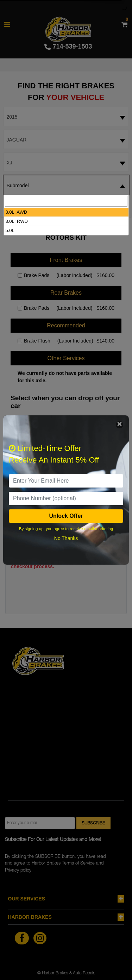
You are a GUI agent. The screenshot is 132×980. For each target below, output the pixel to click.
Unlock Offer (66, 516)
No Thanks (66, 538)
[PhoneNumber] (66, 498)
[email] (66, 481)
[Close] (120, 425)
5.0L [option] (10, 230)
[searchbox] (66, 201)
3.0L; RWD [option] (17, 221)
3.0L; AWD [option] (17, 212)
